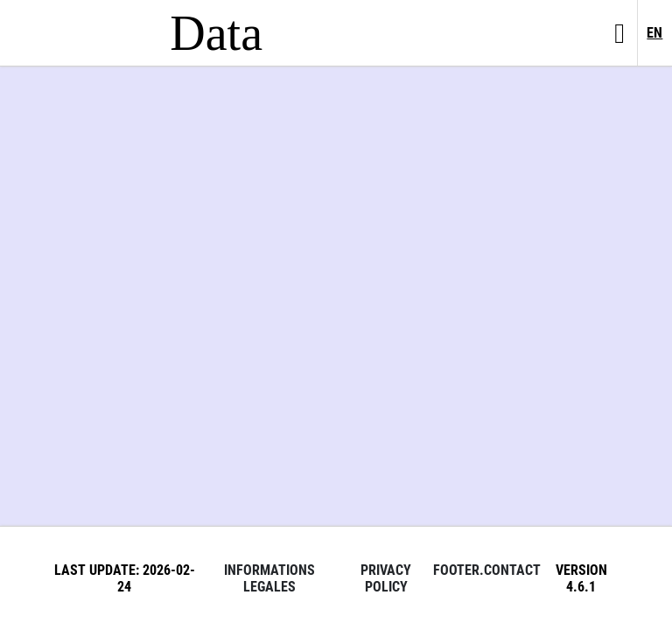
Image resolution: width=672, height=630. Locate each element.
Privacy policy (386, 578)
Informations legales (269, 578)
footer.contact (487, 570)
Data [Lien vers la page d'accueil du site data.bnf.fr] (216, 33)
